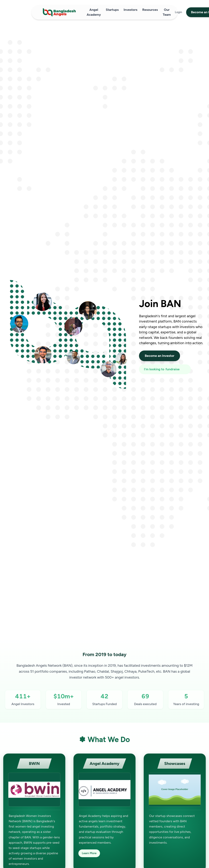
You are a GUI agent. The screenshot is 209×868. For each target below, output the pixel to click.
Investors (130, 10)
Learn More (89, 853)
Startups (112, 10)
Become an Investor (160, 356)
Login (178, 12)
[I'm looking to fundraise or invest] (165, 369)
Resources (150, 10)
